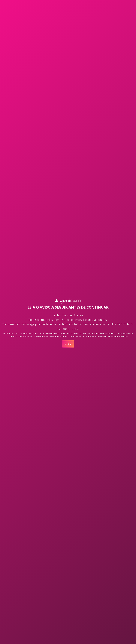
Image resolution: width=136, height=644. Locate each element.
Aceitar (68, 344)
